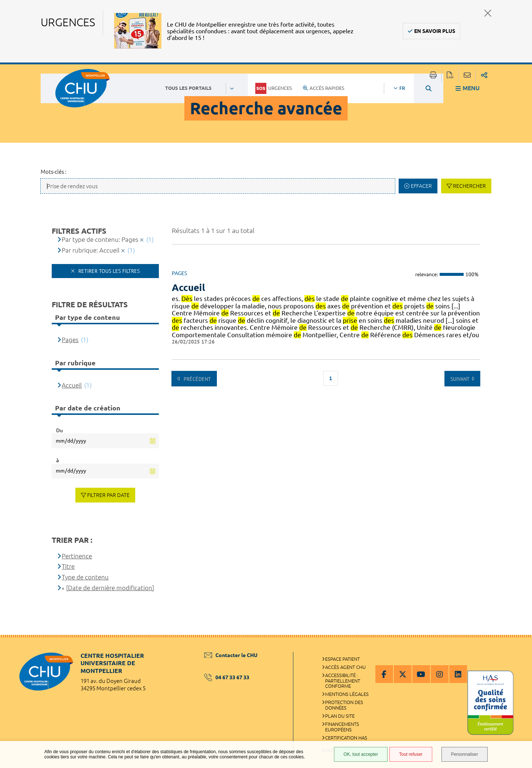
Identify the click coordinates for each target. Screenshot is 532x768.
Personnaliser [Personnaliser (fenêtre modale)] (465, 754)
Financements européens (342, 727)
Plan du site (340, 716)
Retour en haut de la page (519, 650)
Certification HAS (346, 738)
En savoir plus (435, 31)
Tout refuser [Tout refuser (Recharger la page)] (411, 754)
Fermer (488, 13)
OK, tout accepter (361, 754)
